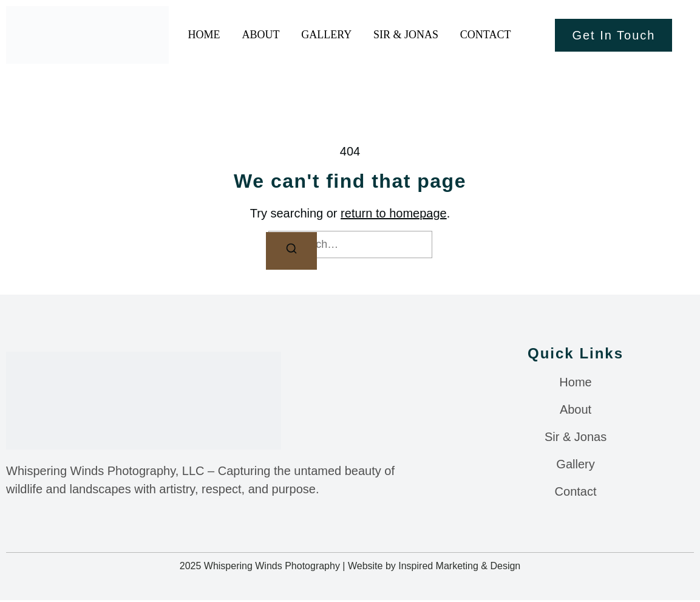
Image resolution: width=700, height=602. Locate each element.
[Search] (291, 251)
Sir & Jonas (397, 35)
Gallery (331, 35)
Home (203, 35)
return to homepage (394, 213)
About (262, 35)
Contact (488, 35)
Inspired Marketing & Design (459, 568)
